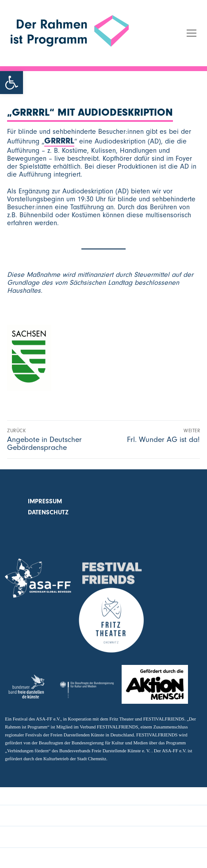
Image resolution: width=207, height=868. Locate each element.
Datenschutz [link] (48, 512)
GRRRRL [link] (59, 141)
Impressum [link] (45, 501)
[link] (11, 83)
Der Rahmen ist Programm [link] (51, 60)
